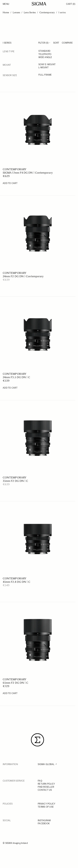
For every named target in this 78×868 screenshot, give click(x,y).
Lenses (16, 13)
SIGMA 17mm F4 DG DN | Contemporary (28, 173)
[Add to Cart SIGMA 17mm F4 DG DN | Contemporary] (10, 183)
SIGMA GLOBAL (46, 764)
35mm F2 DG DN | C (15, 481)
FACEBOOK (44, 823)
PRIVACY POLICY (47, 804)
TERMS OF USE (46, 807)
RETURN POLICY (46, 784)
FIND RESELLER (46, 787)
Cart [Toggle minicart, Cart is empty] (71, 4)
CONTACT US (45, 790)
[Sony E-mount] (56, 65)
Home (6, 13)
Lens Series (30, 13)
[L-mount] (56, 68)
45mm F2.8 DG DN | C (17, 582)
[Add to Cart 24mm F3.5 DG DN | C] (10, 388)
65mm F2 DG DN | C (15, 683)
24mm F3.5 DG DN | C (16, 377)
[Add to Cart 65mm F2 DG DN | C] (10, 693)
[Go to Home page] (39, 4)
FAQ (40, 781)
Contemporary (47, 13)
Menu (6, 4)
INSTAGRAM (44, 820)
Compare (67, 43)
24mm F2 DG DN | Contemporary (23, 276)
